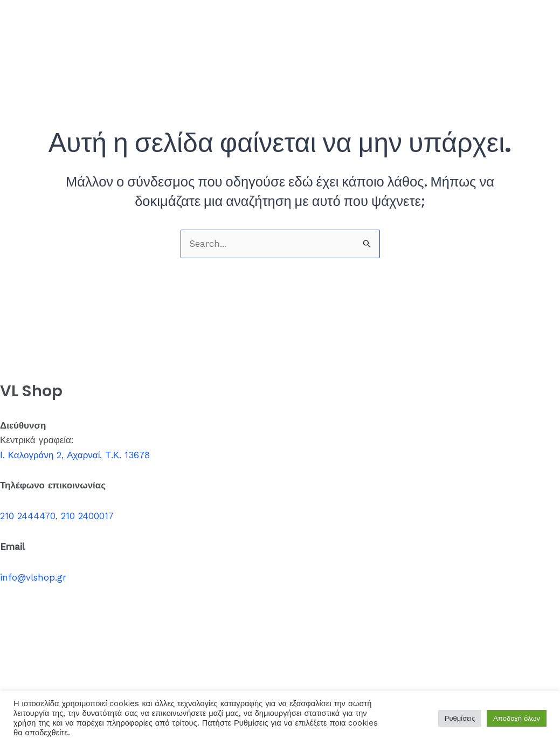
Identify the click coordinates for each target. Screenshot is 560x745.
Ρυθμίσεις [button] (460, 718)
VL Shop (38, 23)
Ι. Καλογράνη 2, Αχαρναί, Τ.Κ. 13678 (75, 455)
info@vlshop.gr (33, 577)
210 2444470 (28, 516)
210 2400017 (87, 516)
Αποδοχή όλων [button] (517, 718)
